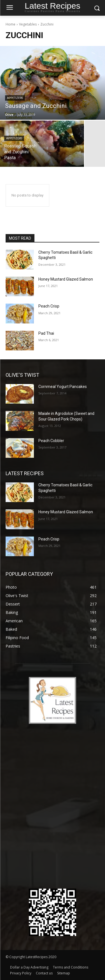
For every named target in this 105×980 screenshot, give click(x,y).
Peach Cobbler (51, 441)
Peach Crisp (49, 306)
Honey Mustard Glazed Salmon (66, 279)
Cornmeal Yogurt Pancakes (63, 387)
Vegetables (28, 24)
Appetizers (15, 98)
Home (11, 24)
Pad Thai (46, 333)
